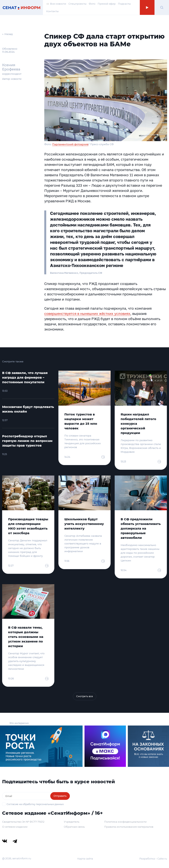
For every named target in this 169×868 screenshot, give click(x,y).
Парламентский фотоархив (70, 144)
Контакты (52, 11)
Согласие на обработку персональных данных (35, 804)
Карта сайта (85, 859)
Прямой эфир (107, 4)
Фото (92, 4)
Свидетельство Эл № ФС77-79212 (23, 822)
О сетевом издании (15, 827)
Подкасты (124, 4)
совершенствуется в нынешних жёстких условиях (87, 314)
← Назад (7, 34)
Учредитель (72, 822)
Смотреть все (85, 696)
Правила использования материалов (129, 827)
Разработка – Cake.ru (153, 859)
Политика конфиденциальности (125, 822)
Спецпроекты (77, 4)
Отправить (60, 796)
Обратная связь (74, 827)
